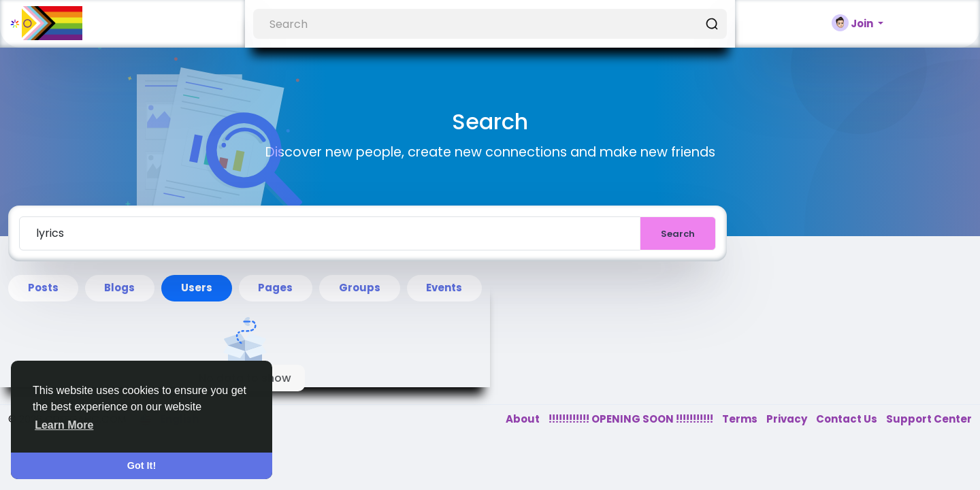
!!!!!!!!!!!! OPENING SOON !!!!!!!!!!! (632, 419)
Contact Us (848, 419)
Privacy (788, 419)
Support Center (929, 419)
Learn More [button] (64, 425)
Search (678, 234)
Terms (741, 419)
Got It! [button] (142, 465)
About (524, 419)
